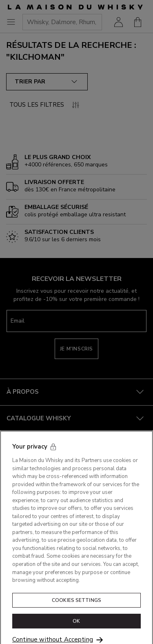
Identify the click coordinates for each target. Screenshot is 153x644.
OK (76, 628)
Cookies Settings (76, 607)
